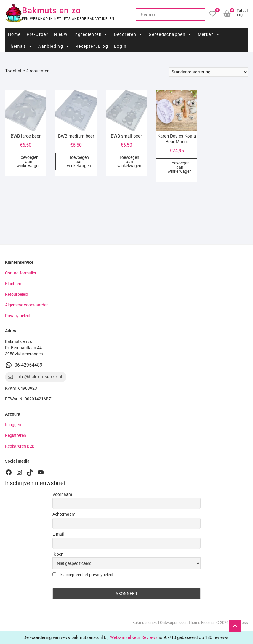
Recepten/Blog (92, 46)
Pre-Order (37, 34)
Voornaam (62, 494)
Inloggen (13, 425)
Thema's (20, 46)
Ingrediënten (91, 34)
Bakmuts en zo (51, 11)
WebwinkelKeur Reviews (134, 637)
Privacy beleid (18, 316)
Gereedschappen (170, 34)
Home (14, 34)
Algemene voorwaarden (27, 305)
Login (120, 46)
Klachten (13, 284)
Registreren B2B (20, 446)
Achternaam (64, 514)
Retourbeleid (17, 294)
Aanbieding (54, 46)
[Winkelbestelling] (208, 72)
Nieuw (61, 34)
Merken (209, 34)
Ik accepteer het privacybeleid (83, 575)
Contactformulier (21, 273)
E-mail (58, 534)
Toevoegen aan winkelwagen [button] (29, 162)
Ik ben (58, 554)
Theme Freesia (201, 623)
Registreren (16, 435)
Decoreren (128, 34)
